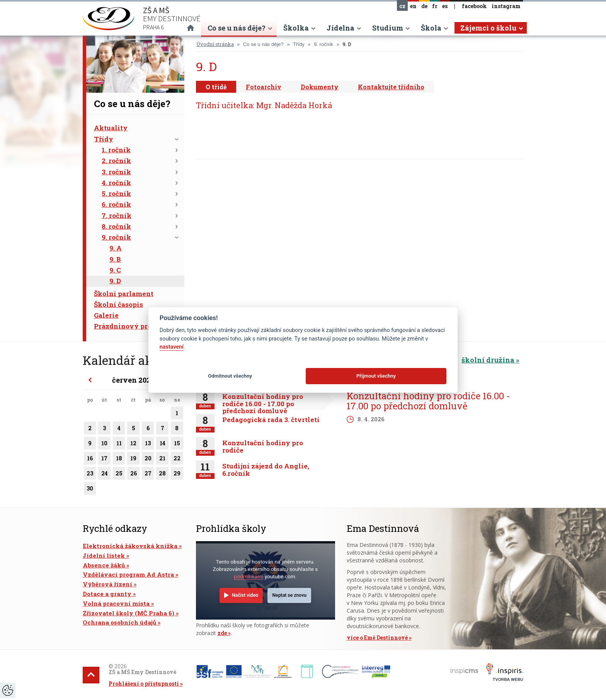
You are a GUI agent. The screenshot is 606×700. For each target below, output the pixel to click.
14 (162, 445)
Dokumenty (320, 87)
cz (402, 6)
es (445, 6)
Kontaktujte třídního (391, 87)
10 (104, 445)
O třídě (216, 87)
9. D (115, 281)
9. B (115, 259)
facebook (474, 6)
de (424, 6)
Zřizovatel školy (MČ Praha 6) (129, 613)
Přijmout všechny (376, 376)
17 (104, 460)
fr (435, 6)
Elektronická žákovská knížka (130, 546)
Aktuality (111, 128)
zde (222, 633)
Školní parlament (124, 294)
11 (119, 445)
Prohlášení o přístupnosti (144, 684)
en (413, 6)
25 (119, 475)
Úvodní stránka (215, 44)
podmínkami (249, 576)
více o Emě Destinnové (377, 638)
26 (133, 475)
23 (90, 475)
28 (162, 475)
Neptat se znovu (289, 595)
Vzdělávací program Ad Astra (128, 574)
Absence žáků (104, 565)
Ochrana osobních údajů (119, 622)
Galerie (106, 315)
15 (177, 445)
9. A (116, 248)
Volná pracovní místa (116, 603)
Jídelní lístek (104, 555)
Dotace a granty (107, 594)
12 (133, 445)
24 (104, 475)
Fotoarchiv (264, 87)
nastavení (172, 347)
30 (90, 490)
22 (177, 460)
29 (177, 475)
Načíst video (245, 595)
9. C (115, 270)
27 (148, 475)
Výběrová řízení (107, 584)
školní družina (488, 360)
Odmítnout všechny (230, 376)
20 (148, 460)
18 (119, 460)
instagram (506, 6)
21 (162, 460)
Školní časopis (118, 304)
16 (90, 460)
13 (148, 445)
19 (133, 460)
